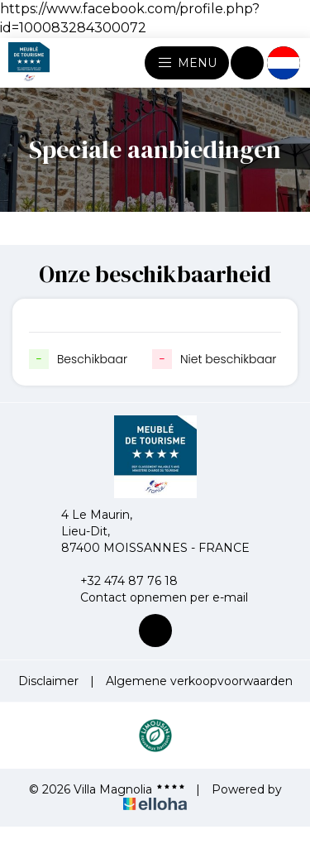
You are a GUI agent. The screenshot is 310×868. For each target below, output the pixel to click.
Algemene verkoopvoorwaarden (199, 681)
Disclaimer (48, 681)
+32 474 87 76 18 (119, 581)
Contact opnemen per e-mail (155, 597)
